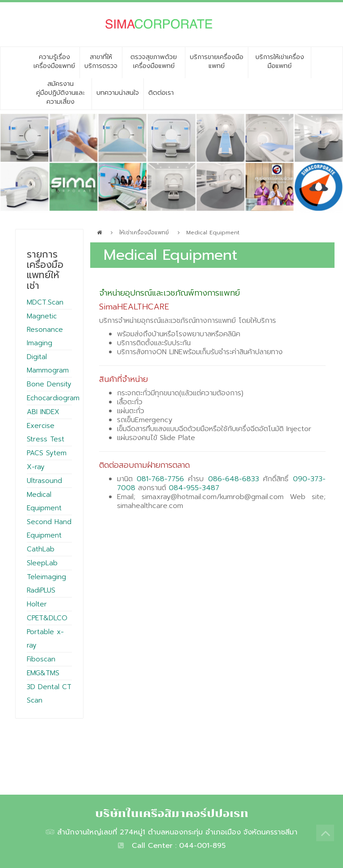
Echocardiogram (53, 398)
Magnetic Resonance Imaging (45, 330)
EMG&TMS (43, 673)
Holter (37, 604)
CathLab (41, 549)
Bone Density (49, 384)
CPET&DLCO (47, 618)
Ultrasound (44, 481)
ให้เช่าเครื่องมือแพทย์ (144, 233)
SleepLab (42, 563)
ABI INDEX (43, 412)
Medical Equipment (213, 233)
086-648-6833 (234, 479)
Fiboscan (41, 659)
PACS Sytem (47, 453)
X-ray (36, 467)
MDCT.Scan (45, 302)
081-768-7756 (160, 479)
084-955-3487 (194, 488)
